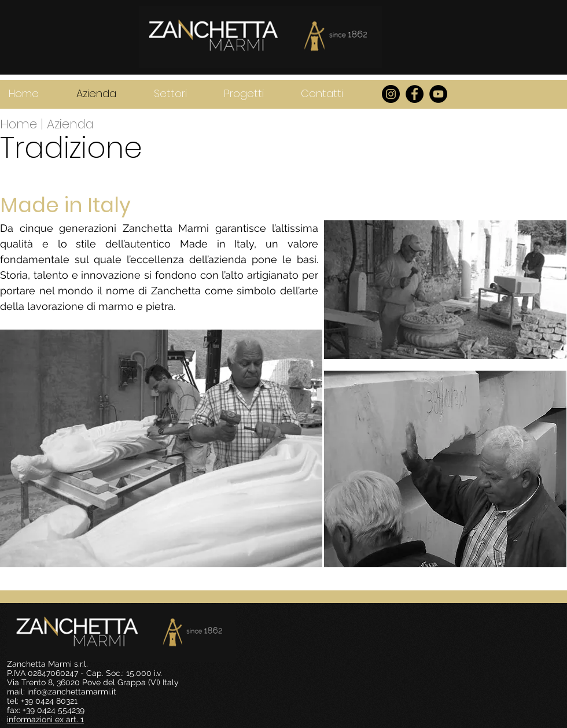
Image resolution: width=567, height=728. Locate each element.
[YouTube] (438, 94)
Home (20, 124)
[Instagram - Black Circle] (391, 94)
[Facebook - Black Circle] (415, 94)
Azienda (70, 124)
